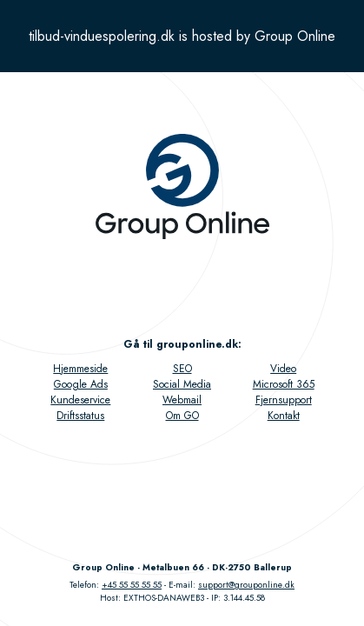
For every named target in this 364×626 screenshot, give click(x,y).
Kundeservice (80, 400)
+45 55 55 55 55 (132, 585)
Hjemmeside (80, 369)
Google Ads (81, 384)
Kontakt (284, 416)
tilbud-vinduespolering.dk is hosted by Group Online (182, 36)
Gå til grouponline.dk (181, 344)
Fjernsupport (284, 400)
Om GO (182, 416)
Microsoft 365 (284, 384)
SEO (182, 369)
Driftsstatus (80, 416)
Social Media (182, 384)
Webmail (182, 400)
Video (283, 369)
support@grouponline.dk (246, 585)
